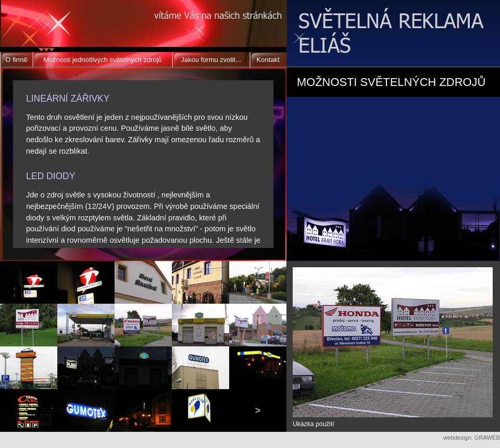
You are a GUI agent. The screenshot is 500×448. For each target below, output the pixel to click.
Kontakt (268, 60)
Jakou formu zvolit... (211, 60)
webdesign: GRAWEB (472, 438)
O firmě (16, 60)
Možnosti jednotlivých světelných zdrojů (103, 60)
